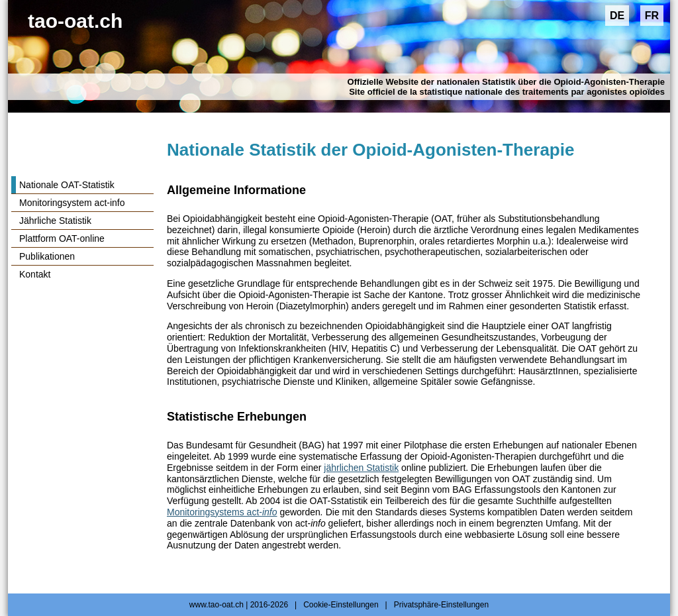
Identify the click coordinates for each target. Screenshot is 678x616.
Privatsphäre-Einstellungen (441, 605)
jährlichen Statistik (361, 468)
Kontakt (35, 274)
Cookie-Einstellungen (341, 605)
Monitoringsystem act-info (72, 203)
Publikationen (47, 256)
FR (652, 16)
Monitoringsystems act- (222, 512)
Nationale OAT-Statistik (67, 185)
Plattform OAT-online (62, 238)
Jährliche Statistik (55, 221)
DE (617, 16)
